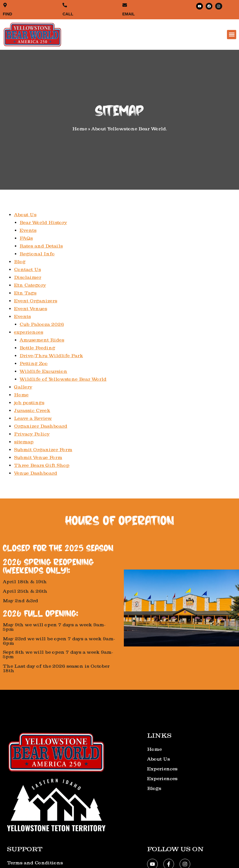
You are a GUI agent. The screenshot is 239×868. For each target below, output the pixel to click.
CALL (68, 14)
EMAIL (129, 14)
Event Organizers (36, 300)
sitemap (24, 441)
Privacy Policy (32, 433)
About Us (25, 214)
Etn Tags (25, 292)
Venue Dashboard (36, 473)
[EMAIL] (125, 5)
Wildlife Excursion (43, 371)
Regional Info (37, 253)
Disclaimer (28, 277)
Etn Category (30, 285)
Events (28, 230)
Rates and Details (41, 245)
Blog (20, 261)
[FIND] (5, 5)
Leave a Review (33, 418)
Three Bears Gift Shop (42, 465)
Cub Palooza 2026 (42, 324)
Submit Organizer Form (43, 449)
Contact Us (28, 269)
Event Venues (31, 308)
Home (21, 394)
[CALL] (65, 5)
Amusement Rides (42, 339)
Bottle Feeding (38, 347)
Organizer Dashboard (41, 426)
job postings (29, 402)
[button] (232, 34)
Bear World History (43, 222)
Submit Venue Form (38, 457)
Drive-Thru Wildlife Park (51, 355)
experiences (29, 332)
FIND (8, 14)
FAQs (26, 238)
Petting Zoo (34, 363)
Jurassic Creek (32, 410)
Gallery (23, 386)
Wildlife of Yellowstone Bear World (63, 379)
